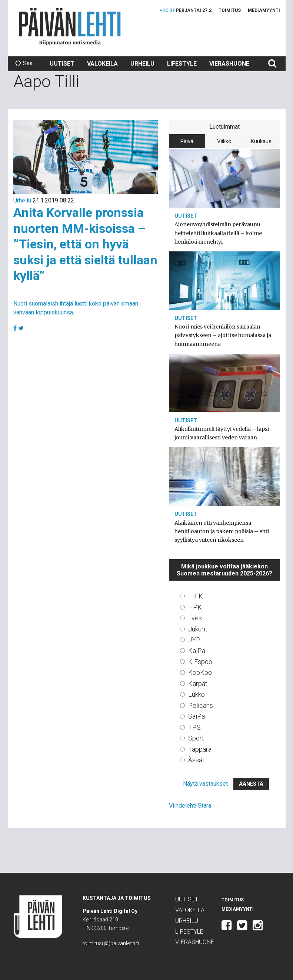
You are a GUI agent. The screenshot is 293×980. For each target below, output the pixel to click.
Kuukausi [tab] (262, 141)
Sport (196, 738)
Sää (24, 63)
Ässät (196, 760)
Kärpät (198, 684)
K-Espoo (200, 662)
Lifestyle (182, 64)
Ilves (195, 618)
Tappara (200, 749)
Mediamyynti (264, 10)
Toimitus (230, 10)
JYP (194, 640)
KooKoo (200, 672)
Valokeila (102, 64)
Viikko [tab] (224, 141)
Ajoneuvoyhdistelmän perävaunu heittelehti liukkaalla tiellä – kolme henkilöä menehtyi (218, 233)
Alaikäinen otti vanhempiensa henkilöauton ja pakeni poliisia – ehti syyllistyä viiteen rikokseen (222, 531)
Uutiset (62, 64)
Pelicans (201, 705)
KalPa (197, 651)
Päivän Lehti (70, 27)
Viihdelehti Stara (190, 806)
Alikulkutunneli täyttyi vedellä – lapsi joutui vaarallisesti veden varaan (222, 433)
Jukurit (198, 629)
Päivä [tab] (187, 141)
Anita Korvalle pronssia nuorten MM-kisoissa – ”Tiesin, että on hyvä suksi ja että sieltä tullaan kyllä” (85, 244)
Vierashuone (229, 64)
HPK (195, 607)
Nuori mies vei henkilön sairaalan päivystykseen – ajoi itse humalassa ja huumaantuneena (223, 335)
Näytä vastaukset (205, 784)
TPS (194, 727)
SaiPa (197, 716)
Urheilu (142, 64)
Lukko (197, 694)
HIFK (196, 596)
